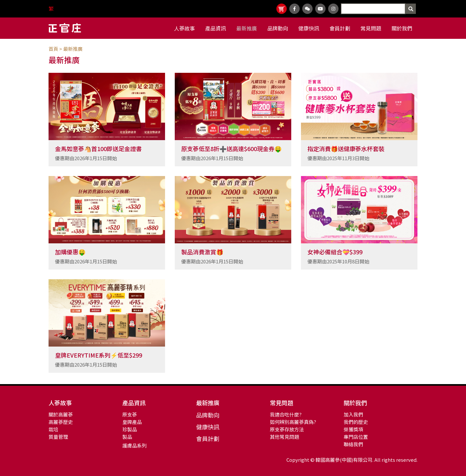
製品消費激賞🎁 (202, 252)
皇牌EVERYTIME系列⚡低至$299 (99, 355)
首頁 (53, 49)
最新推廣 (73, 49)
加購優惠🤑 (70, 252)
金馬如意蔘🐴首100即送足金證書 (98, 149)
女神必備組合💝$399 (335, 252)
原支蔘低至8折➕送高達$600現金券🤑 (231, 149)
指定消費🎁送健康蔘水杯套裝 (346, 149)
